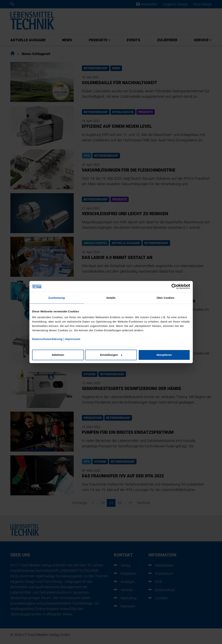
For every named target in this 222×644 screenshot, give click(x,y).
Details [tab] (111, 298)
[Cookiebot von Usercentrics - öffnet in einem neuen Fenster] (174, 286)
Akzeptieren (164, 355)
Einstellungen (111, 355)
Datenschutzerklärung (47, 339)
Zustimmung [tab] (57, 298)
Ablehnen (58, 355)
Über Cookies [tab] (166, 298)
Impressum (73, 339)
